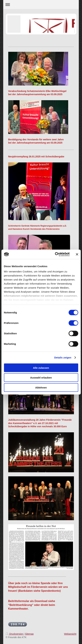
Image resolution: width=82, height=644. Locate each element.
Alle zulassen (41, 368)
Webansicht (70, 634)
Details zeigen (63, 358)
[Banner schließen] (77, 254)
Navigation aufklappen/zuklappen (41, 4)
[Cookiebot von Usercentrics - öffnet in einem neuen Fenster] (55, 254)
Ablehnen (41, 387)
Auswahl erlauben (41, 378)
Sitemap (29, 634)
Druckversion (15, 634)
